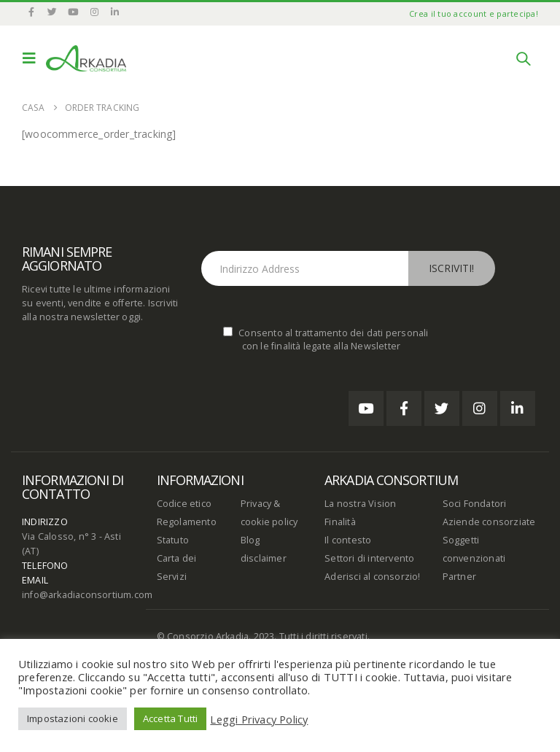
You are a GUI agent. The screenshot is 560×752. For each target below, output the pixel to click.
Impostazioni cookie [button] (73, 718)
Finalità (340, 522)
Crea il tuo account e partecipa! (474, 13)
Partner (459, 577)
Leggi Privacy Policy (259, 719)
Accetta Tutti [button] (171, 718)
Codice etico (184, 504)
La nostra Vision (360, 504)
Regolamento (187, 522)
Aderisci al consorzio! (372, 577)
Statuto (173, 540)
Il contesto (348, 540)
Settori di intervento (369, 558)
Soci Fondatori (475, 504)
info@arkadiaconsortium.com (87, 595)
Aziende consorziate (489, 522)
